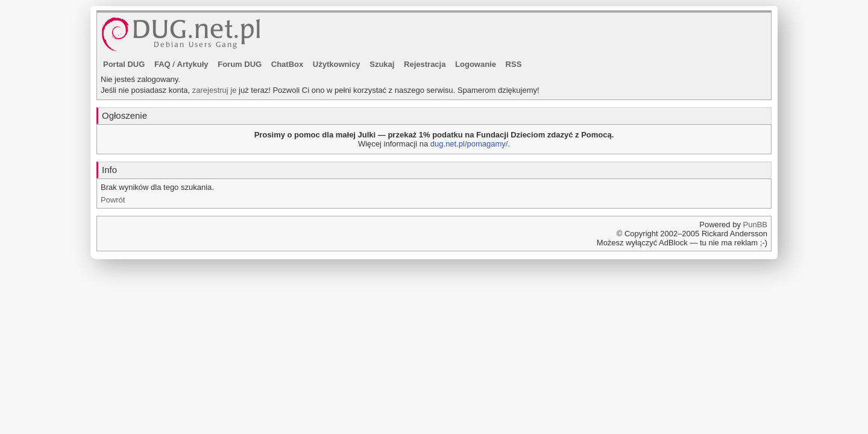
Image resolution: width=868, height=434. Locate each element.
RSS (514, 64)
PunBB (755, 225)
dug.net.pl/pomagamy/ (469, 144)
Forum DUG (240, 64)
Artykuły (193, 64)
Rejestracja (425, 64)
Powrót (113, 200)
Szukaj (382, 64)
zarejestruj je (215, 90)
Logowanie (476, 64)
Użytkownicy (337, 64)
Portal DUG (124, 64)
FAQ (162, 64)
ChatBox (287, 64)
